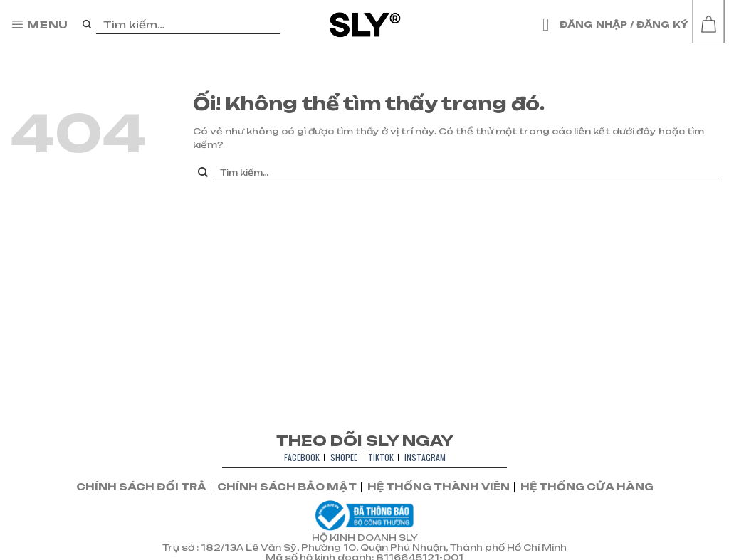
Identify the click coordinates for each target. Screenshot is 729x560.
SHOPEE (344, 457)
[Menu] (40, 25)
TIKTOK (381, 457)
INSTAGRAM (425, 457)
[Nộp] (87, 25)
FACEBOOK (302, 457)
